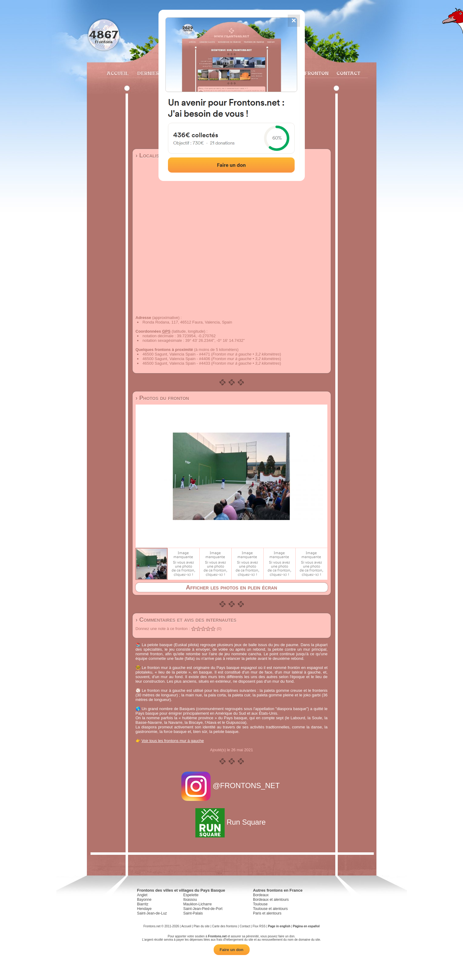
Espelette (191, 895)
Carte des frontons (225, 926)
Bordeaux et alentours (271, 900)
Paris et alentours (267, 913)
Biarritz (143, 904)
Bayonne (144, 900)
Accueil (117, 73)
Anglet (142, 895)
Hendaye (144, 909)
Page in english (279, 926)
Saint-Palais (193, 913)
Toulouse (260, 904)
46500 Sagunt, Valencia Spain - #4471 (176, 354)
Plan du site (201, 926)
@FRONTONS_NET (231, 785)
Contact (348, 73)
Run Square (231, 822)
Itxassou (190, 900)
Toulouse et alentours (270, 909)
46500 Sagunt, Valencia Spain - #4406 (176, 359)
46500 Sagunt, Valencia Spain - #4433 (176, 363)
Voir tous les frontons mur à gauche (173, 741)
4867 (103, 34)
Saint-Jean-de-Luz (152, 913)
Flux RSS (259, 926)
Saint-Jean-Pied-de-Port (203, 909)
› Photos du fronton (162, 398)
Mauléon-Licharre (197, 904)
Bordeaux (261, 895)
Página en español (306, 926)
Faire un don (232, 950)
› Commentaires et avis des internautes (186, 620)
